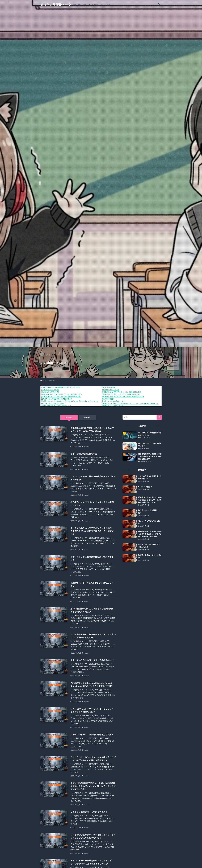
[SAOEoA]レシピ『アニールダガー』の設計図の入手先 (121, 394)
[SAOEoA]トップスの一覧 (50, 392)
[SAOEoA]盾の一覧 (108, 387)
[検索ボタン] (159, 5)
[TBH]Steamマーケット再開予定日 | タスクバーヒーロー (61, 387)
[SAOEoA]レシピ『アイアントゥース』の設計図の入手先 (121, 392)
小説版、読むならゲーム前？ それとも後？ (56, 406)
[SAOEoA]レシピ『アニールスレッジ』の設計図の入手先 (61, 396)
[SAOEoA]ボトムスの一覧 (50, 390)
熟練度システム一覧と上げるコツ (113, 406)
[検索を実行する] (159, 417)
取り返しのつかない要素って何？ (113, 401)
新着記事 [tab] (69, 417)
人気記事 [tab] (87, 417)
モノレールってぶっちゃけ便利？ (53, 403)
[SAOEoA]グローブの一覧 (111, 390)
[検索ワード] (142, 417)
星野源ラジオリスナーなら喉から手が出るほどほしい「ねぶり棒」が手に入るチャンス (71, 401)
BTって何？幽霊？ (108, 399)
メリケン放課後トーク (56, 5)
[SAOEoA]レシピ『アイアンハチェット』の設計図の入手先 (62, 394)
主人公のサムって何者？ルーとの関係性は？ (57, 399)
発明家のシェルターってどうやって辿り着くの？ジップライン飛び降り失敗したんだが (132, 403)
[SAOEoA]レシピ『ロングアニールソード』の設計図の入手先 (123, 396)
